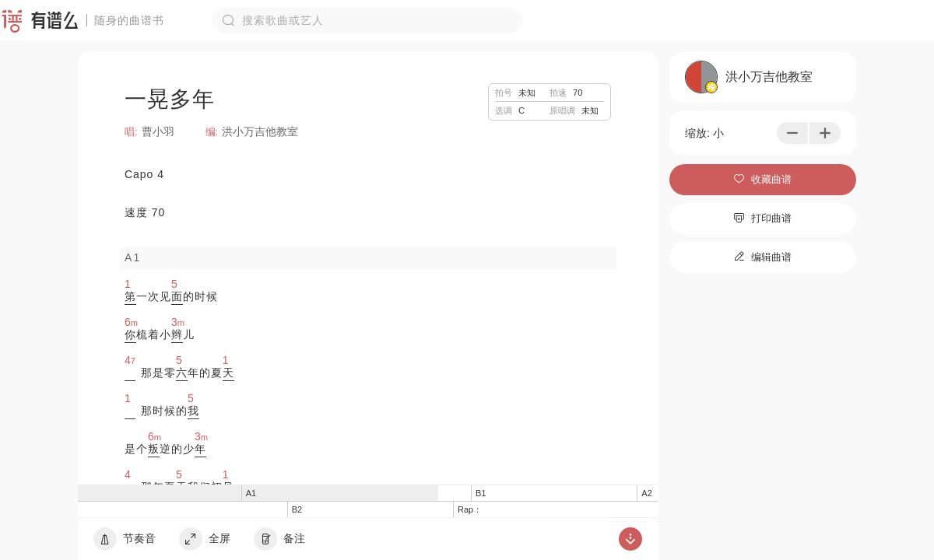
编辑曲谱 (763, 257)
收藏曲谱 (763, 179)
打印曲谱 (763, 218)
